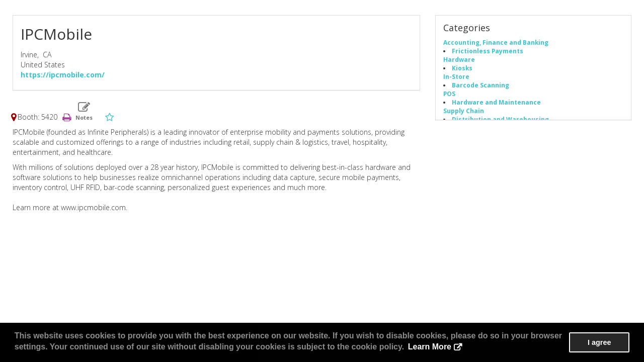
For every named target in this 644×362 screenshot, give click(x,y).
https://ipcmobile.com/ (63, 75)
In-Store (456, 76)
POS (449, 94)
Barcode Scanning (480, 85)
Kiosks (462, 68)
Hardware (459, 59)
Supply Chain (464, 111)
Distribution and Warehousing (500, 119)
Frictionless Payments (488, 51)
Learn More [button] (430, 347)
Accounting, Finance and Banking (496, 42)
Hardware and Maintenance (496, 102)
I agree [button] (599, 342)
